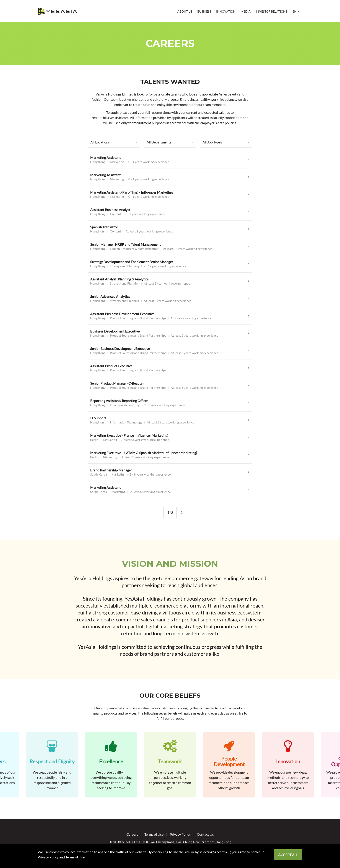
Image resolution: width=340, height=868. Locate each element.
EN (296, 11)
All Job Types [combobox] (212, 142)
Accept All (288, 855)
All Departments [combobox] (159, 142)
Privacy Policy (180, 834)
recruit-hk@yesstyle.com (110, 118)
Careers (132, 834)
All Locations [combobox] (100, 142)
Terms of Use (154, 834)
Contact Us (205, 834)
